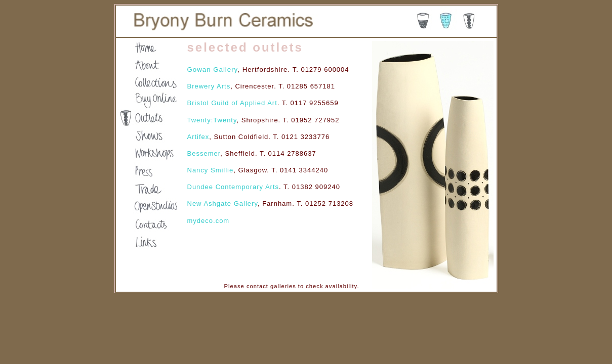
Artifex (198, 137)
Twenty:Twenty (212, 120)
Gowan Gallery (213, 70)
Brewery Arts (209, 86)
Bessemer (204, 153)
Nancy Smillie (211, 170)
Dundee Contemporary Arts (233, 187)
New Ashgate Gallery (222, 203)
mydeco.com (209, 221)
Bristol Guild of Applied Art (232, 103)
